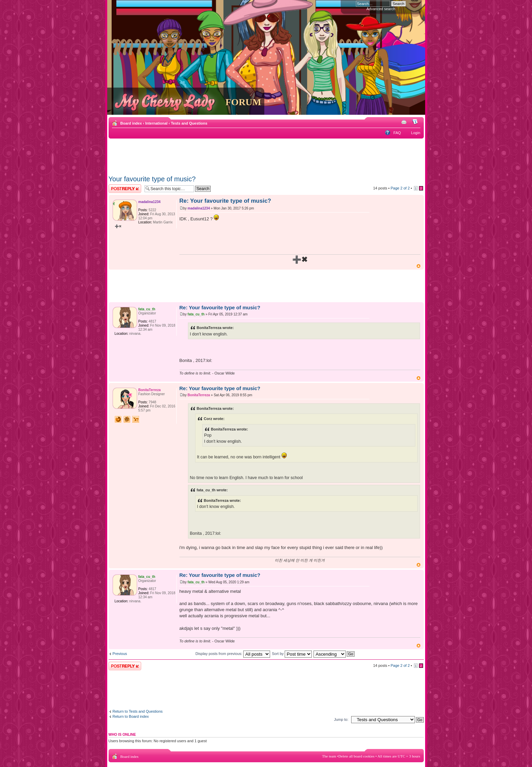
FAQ (397, 133)
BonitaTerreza (199, 395)
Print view (405, 122)
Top (419, 266)
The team (329, 756)
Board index (131, 123)
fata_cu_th (196, 314)
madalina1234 (199, 208)
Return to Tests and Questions (138, 711)
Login (416, 133)
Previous (120, 654)
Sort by (292, 654)
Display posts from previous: (233, 654)
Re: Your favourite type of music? (225, 201)
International (156, 123)
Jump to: (341, 719)
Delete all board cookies (356, 756)
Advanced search (381, 9)
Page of (400, 188)
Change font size (415, 122)
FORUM (244, 102)
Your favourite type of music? (152, 179)
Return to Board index (131, 716)
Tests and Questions (189, 123)
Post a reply (125, 189)
